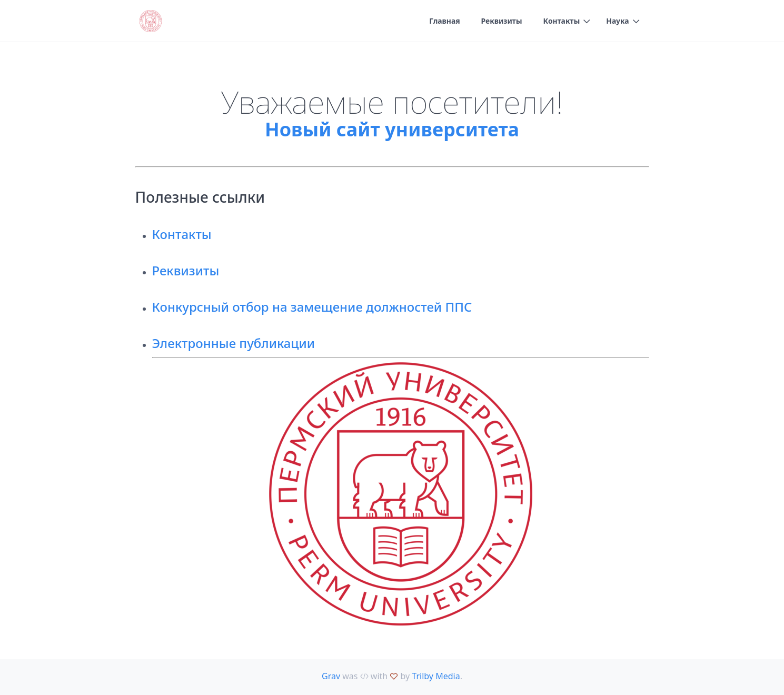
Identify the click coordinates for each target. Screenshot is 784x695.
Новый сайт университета (392, 129)
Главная (444, 21)
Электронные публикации (234, 343)
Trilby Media (436, 676)
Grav (331, 676)
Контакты (561, 21)
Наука (618, 21)
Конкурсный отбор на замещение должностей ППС (312, 307)
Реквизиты (501, 21)
